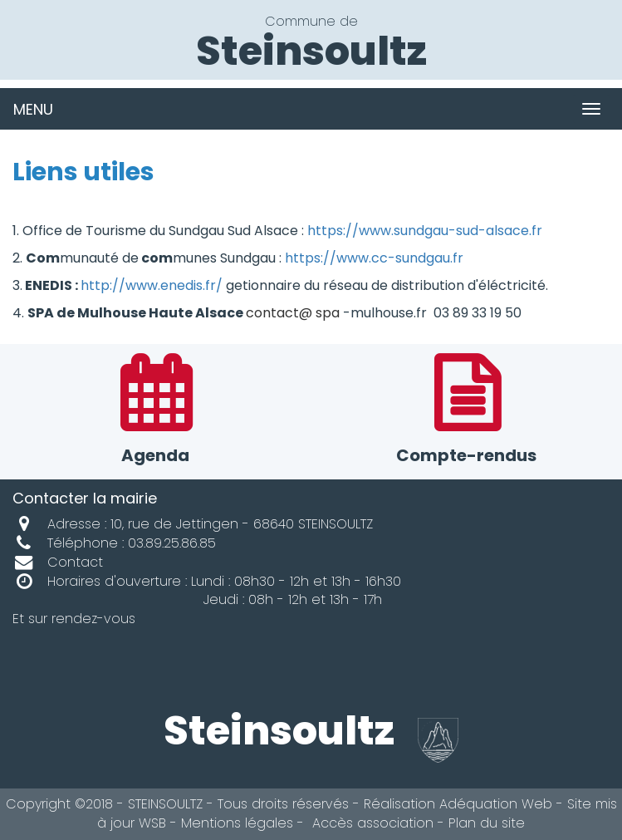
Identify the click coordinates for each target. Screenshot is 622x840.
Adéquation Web (496, 804)
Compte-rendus (467, 412)
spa (328, 313)
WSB (152, 823)
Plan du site (487, 823)
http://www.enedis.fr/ (152, 285)
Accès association (371, 823)
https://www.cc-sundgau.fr (374, 258)
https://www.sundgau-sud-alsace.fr (425, 231)
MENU (33, 109)
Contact (58, 562)
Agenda (156, 412)
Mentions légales (237, 823)
